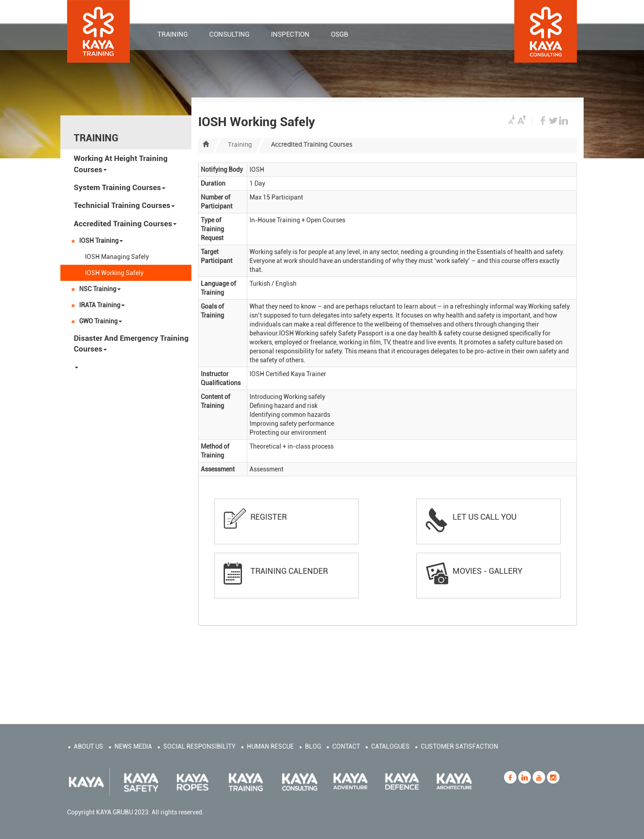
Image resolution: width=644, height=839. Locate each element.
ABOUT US (89, 746)
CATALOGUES (390, 746)
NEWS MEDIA (133, 746)
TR (505, 11)
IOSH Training (101, 241)
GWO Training (101, 321)
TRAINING (173, 35)
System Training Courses (120, 187)
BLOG (313, 746)
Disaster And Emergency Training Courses (131, 343)
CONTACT (288, 10)
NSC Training (100, 289)
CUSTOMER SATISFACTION (460, 746)
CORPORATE (334, 10)
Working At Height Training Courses (121, 164)
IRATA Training (102, 305)
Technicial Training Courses (124, 205)
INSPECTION (290, 35)
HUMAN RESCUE (270, 746)
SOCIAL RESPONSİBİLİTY (199, 746)
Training (240, 144)
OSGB (340, 35)
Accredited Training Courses (125, 224)
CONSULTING (229, 35)
